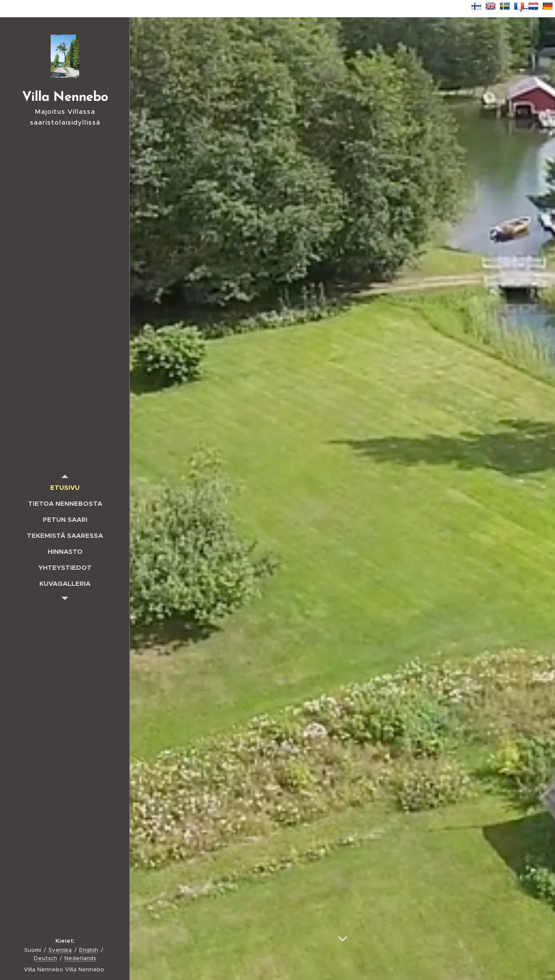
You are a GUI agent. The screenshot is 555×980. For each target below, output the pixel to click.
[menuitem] (65, 487)
